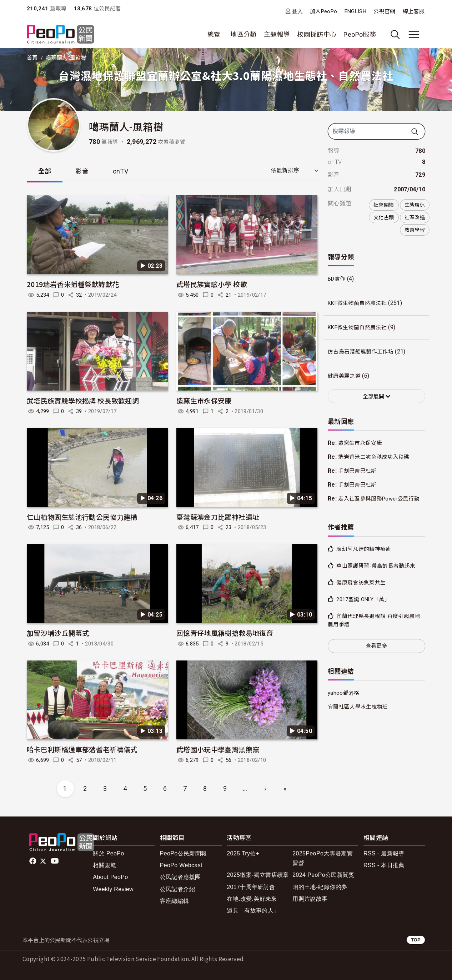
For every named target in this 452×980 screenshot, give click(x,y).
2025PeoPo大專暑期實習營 (323, 858)
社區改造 (415, 217)
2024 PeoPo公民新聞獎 (323, 875)
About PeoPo (110, 877)
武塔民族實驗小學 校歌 (212, 284)
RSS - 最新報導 (384, 853)
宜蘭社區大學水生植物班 (360, 716)
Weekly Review (113, 889)
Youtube (55, 861)
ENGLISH (356, 11)
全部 (45, 171)
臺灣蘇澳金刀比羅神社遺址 (218, 517)
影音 (82, 171)
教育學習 (415, 230)
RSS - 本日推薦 (384, 866)
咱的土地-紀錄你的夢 (320, 887)
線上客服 (414, 11)
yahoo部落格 (344, 702)
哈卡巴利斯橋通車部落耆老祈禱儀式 (82, 749)
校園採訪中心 (317, 34)
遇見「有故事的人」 (253, 911)
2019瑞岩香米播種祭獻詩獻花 (73, 284)
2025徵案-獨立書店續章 (258, 875)
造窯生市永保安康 (204, 400)
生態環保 (415, 205)
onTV (121, 171)
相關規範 (104, 866)
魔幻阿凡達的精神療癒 (366, 557)
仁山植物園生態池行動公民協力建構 (82, 517)
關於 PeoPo (108, 853)
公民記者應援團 (180, 877)
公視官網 (384, 11)
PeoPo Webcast (181, 866)
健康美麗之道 (345, 376)
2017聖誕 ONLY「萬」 (366, 608)
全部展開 (376, 397)
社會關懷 (384, 205)
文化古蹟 (384, 217)
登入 (297, 11)
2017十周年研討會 (251, 887)
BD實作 (337, 279)
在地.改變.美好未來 (252, 899)
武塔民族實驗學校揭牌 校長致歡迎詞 (83, 400)
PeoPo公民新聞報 (184, 853)
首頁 (32, 58)
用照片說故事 (310, 899)
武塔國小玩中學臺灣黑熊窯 (218, 749)
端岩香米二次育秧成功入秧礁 (376, 457)
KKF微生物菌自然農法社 (360, 303)
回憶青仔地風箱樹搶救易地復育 (225, 633)
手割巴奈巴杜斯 (359, 471)
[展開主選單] (414, 35)
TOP (416, 940)
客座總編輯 (175, 901)
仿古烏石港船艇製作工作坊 (363, 352)
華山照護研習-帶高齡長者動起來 (378, 574)
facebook (33, 861)
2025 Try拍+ (243, 853)
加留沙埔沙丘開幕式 (58, 633)
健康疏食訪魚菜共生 (363, 591)
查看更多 (376, 654)
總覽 (214, 34)
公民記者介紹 (177, 889)
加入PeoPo (324, 11)
